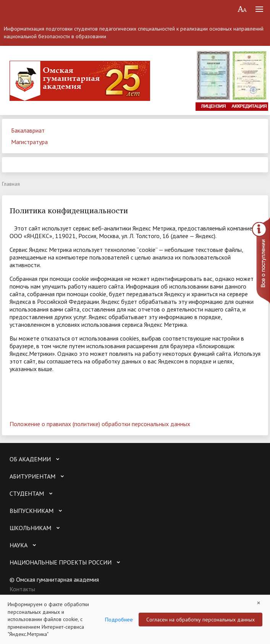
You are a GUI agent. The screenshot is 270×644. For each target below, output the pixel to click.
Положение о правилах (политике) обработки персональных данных (100, 424)
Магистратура (29, 142)
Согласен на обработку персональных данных (200, 620)
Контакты (22, 589)
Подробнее (119, 620)
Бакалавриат (28, 130)
